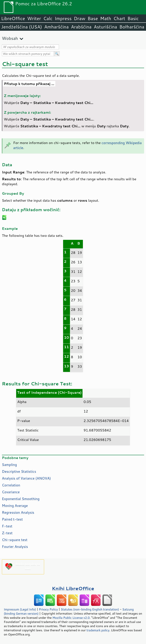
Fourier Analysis (15, 546)
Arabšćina (81, 27)
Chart (119, 18)
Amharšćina (56, 27)
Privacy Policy (48, 609)
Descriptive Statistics (19, 471)
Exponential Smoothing (21, 499)
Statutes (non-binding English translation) (90, 609)
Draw (79, 18)
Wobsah (10, 38)
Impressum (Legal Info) (20, 609)
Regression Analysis (18, 512)
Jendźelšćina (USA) (22, 27)
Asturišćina (105, 27)
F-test (7, 526)
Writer (34, 18)
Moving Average (15, 505)
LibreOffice (13, 18)
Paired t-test (12, 519)
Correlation (11, 485)
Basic (133, 18)
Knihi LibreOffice (73, 588)
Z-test (7, 533)
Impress (63, 18)
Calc (48, 18)
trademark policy (98, 630)
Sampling (9, 464)
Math (106, 18)
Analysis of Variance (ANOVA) (26, 478)
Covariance (11, 492)
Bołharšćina (132, 27)
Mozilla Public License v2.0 (71, 618)
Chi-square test (15, 540)
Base (93, 18)
